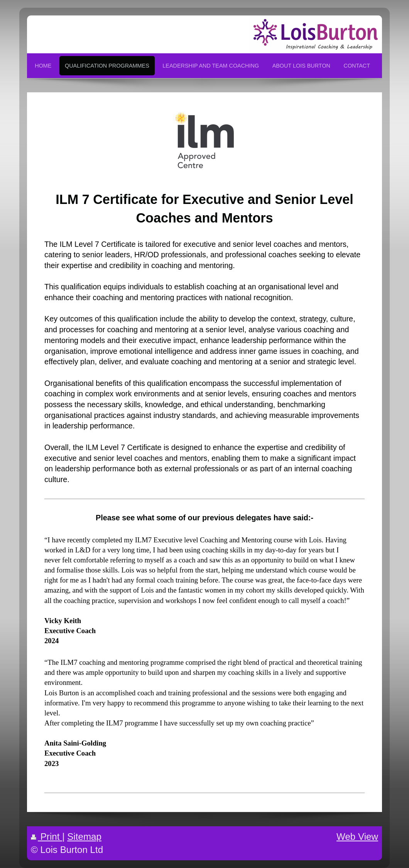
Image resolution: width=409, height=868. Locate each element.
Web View (357, 837)
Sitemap (84, 837)
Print (46, 837)
